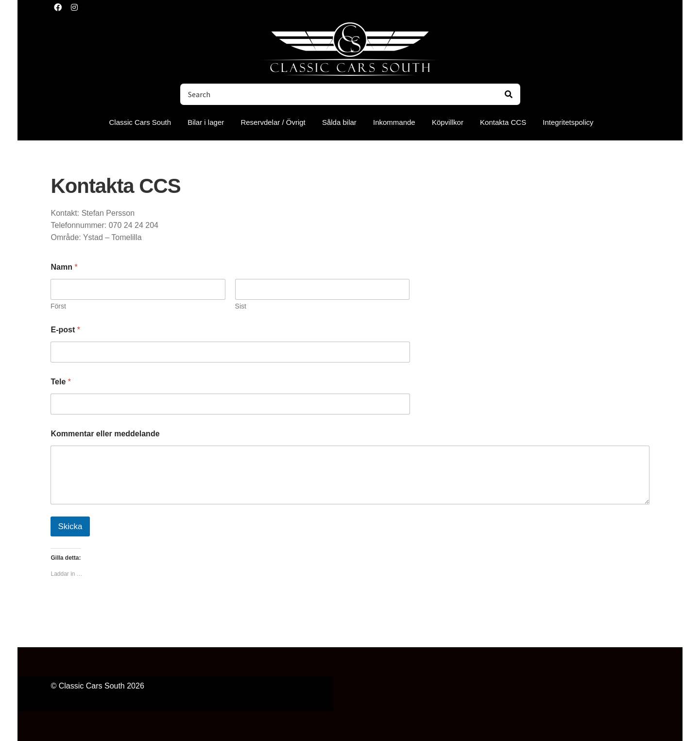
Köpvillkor (448, 122)
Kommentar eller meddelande (105, 434)
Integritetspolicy (568, 122)
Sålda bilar (339, 122)
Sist (241, 306)
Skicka (70, 526)
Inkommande (394, 122)
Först (58, 306)
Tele (61, 382)
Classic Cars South (140, 122)
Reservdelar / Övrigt (273, 122)
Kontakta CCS (503, 122)
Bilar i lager (206, 122)
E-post (65, 330)
